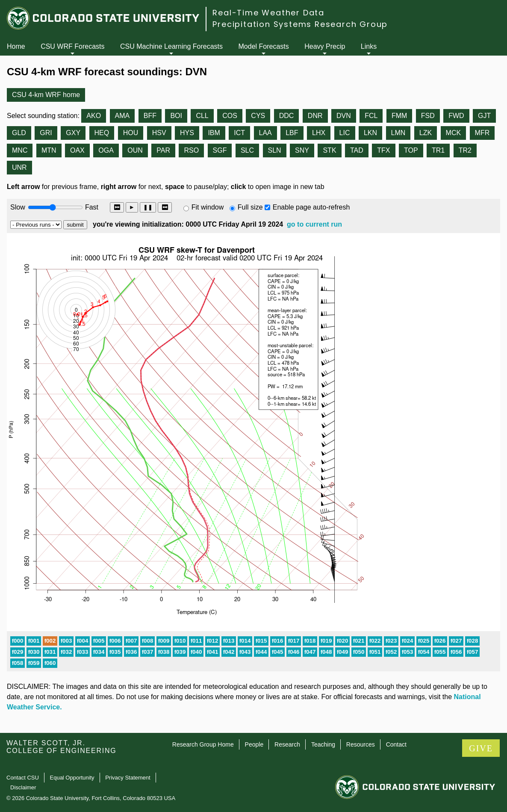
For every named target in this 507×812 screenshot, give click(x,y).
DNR (315, 116)
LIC (345, 133)
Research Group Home (203, 744)
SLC (247, 150)
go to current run (314, 224)
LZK (426, 133)
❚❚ (148, 207)
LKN (370, 133)
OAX (77, 150)
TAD (357, 150)
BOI (176, 116)
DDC (287, 116)
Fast (91, 207)
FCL (371, 116)
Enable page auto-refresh (311, 207)
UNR (19, 167)
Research (287, 744)
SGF (220, 150)
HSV (159, 133)
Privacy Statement (128, 778)
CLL (202, 116)
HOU (131, 133)
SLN (275, 150)
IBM (214, 133)
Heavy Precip (325, 46)
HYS (187, 133)
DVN (344, 116)
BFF (150, 116)
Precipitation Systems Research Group (300, 24)
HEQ (102, 133)
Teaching (323, 744)
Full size (250, 207)
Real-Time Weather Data (268, 13)
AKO (94, 116)
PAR (163, 150)
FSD (428, 116)
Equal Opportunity (72, 778)
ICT (239, 133)
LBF (292, 133)
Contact (396, 744)
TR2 (465, 150)
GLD (19, 133)
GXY (73, 133)
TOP (411, 150)
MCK (454, 133)
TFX (383, 150)
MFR (482, 133)
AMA (122, 116)
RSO (191, 150)
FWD (456, 116)
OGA (106, 150)
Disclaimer (23, 787)
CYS (258, 116)
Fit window (208, 207)
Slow (18, 207)
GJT (484, 116)
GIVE (481, 748)
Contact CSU (23, 778)
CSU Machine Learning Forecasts (171, 46)
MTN (49, 150)
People (254, 744)
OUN (135, 150)
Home (16, 46)
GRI (46, 133)
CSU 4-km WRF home (46, 95)
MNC (20, 150)
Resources (361, 744)
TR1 (438, 150)
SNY (302, 150)
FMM (399, 116)
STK (329, 150)
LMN (398, 133)
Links (369, 46)
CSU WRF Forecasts (72, 46)
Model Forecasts (264, 46)
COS (230, 116)
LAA (265, 133)
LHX (319, 133)
